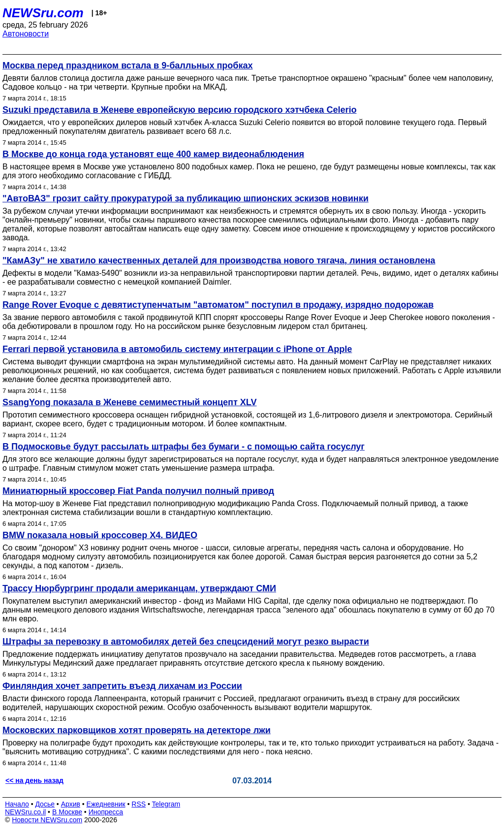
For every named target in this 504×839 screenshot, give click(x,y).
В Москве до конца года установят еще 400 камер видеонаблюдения (153, 154)
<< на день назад (34, 780)
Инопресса (106, 812)
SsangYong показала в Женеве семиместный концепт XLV (129, 402)
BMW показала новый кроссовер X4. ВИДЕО (100, 535)
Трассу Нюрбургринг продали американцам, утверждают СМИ (139, 588)
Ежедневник (106, 804)
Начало (17, 804)
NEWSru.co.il (25, 812)
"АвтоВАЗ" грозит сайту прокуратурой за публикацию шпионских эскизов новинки (186, 198)
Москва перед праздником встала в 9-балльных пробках (127, 65)
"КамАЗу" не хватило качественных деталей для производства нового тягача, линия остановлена (219, 260)
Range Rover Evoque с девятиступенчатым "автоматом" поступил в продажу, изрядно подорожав (218, 305)
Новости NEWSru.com (47, 820)
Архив (71, 804)
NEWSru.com (43, 13)
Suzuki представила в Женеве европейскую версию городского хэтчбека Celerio (179, 110)
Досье (45, 804)
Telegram (166, 804)
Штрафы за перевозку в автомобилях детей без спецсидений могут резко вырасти (186, 642)
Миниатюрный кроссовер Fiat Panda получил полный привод (138, 491)
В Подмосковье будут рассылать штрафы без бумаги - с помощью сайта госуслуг (184, 447)
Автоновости (26, 34)
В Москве (67, 812)
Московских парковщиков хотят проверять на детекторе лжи (137, 730)
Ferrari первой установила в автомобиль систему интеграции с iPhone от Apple (177, 349)
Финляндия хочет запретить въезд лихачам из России (122, 686)
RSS (139, 804)
